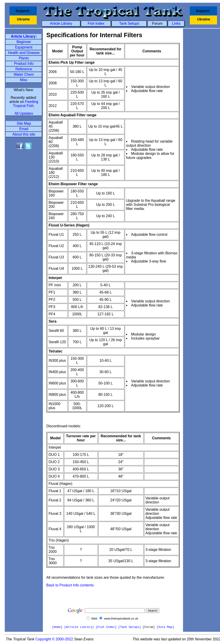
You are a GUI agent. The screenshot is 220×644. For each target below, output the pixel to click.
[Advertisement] (24, 166)
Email (24, 129)
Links (176, 23)
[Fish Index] (106, 627)
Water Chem (24, 74)
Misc (24, 80)
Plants (24, 58)
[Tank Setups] (130, 627)
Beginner (24, 42)
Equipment (24, 47)
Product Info (24, 64)
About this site (24, 134)
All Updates (24, 113)
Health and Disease (24, 53)
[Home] (57, 627)
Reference (24, 69)
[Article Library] (79, 627)
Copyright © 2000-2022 (54, 639)
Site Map (24, 123)
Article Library (61, 23)
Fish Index (96, 23)
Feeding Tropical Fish (26, 104)
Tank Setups (129, 23)
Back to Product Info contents (70, 585)
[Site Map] (165, 627)
